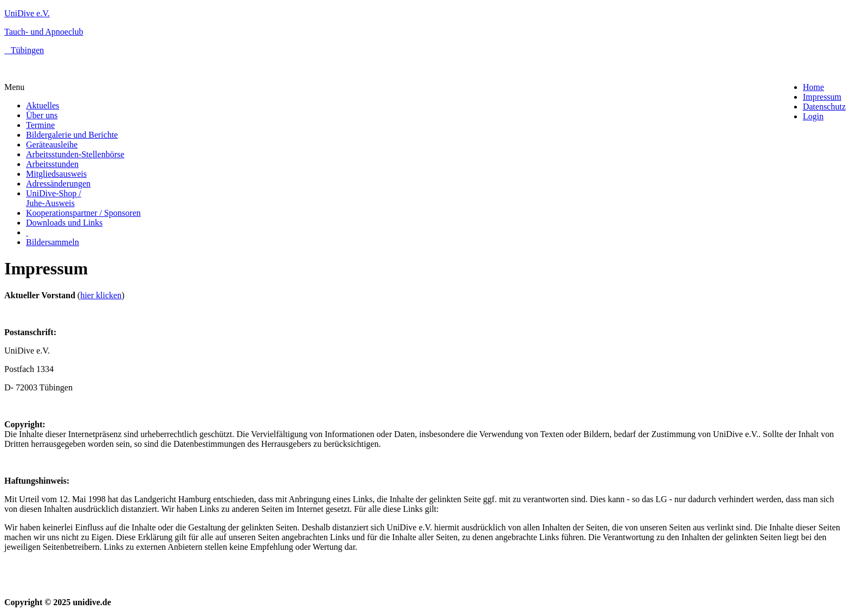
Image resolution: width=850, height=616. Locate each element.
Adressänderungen (58, 184)
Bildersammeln (53, 242)
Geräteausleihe (52, 145)
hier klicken (101, 295)
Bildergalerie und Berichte (72, 135)
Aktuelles (43, 105)
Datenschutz (824, 107)
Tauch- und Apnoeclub (44, 32)
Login (813, 116)
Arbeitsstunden (52, 164)
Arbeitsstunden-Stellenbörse (75, 154)
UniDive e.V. (27, 13)
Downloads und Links (64, 223)
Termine (40, 125)
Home (813, 87)
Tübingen (24, 50)
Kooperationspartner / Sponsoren (83, 213)
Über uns (42, 115)
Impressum (822, 97)
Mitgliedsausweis (56, 174)
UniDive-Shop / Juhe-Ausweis (54, 198)
